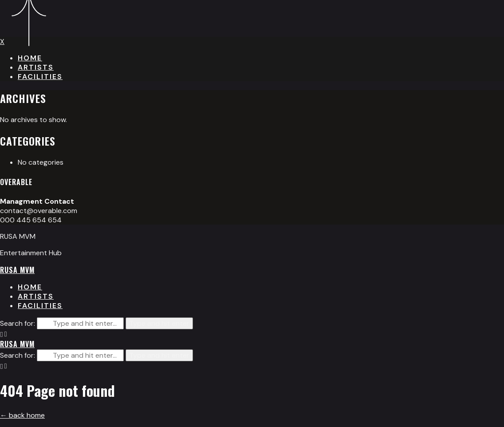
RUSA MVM (17, 270)
